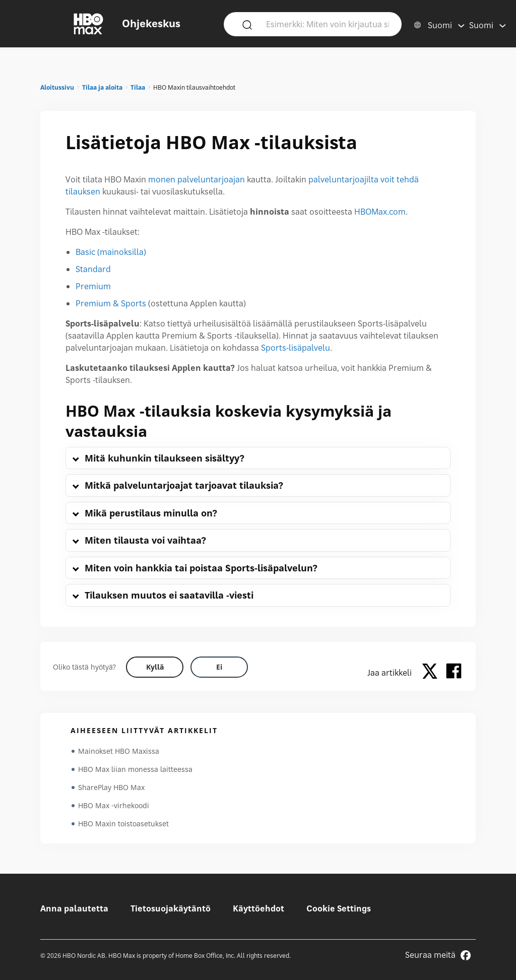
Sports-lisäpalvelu (296, 348)
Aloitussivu (57, 87)
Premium (93, 286)
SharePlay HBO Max (111, 787)
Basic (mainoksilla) (111, 252)
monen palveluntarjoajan (197, 179)
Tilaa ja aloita (102, 87)
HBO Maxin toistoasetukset (123, 824)
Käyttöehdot (259, 908)
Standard (93, 269)
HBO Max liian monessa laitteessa (135, 769)
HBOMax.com (380, 212)
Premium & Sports (111, 303)
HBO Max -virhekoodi (114, 805)
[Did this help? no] (219, 667)
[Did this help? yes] (155, 667)
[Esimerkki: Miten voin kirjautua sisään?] (328, 24)
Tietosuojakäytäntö (171, 908)
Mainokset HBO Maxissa (119, 751)
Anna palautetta (74, 908)
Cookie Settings (339, 908)
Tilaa (138, 87)
